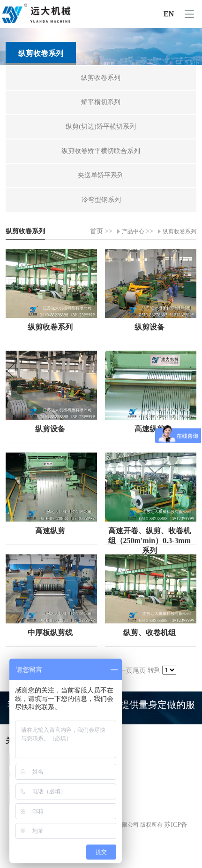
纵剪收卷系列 (180, 231)
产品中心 (133, 231)
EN (169, 14)
